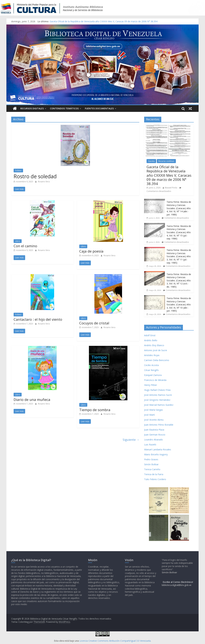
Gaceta (151, 161)
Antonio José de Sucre (156, 350)
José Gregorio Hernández (157, 400)
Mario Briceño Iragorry (156, 454)
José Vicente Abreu (154, 420)
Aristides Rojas (152, 355)
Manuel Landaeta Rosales (158, 449)
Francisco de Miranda (155, 380)
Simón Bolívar (151, 464)
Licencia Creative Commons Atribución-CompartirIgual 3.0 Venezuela (115, 641)
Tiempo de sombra (95, 410)
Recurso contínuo (166, 161)
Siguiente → (131, 440)
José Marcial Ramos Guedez (159, 405)
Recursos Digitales (32, 108)
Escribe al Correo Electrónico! (178, 582)
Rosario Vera (44, 182)
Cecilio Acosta (151, 365)
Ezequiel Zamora (153, 375)
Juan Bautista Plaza (154, 430)
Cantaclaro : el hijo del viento (38, 319)
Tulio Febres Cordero (155, 479)
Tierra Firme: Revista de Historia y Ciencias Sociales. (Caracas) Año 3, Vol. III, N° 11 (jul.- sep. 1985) (179, 256)
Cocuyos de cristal (94, 323)
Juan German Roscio (155, 435)
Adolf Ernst (150, 335)
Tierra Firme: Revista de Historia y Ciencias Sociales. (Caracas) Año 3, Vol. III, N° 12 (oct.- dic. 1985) (179, 280)
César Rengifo (151, 370)
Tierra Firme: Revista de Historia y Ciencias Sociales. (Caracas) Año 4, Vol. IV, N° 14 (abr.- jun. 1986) (179, 208)
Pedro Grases (151, 459)
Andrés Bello (151, 340)
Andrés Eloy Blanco (154, 345)
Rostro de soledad (35, 176)
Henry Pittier (151, 385)
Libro (18, 241)
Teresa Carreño (152, 469)
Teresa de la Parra (154, 474)
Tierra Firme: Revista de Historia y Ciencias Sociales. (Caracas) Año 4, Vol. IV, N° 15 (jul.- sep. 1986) (179, 232)
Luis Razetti (150, 445)
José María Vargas (154, 410)
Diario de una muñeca (32, 399)
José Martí (149, 415)
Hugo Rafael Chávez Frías (157, 390)
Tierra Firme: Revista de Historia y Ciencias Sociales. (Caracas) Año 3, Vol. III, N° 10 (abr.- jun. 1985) (179, 304)
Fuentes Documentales (99, 108)
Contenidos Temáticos (64, 108)
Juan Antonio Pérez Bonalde (159, 425)
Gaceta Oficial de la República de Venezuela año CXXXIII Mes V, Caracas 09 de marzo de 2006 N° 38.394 (104, 21)
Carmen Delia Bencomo (157, 360)
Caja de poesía (91, 251)
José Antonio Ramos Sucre (158, 395)
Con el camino (25, 246)
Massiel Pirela (171, 188)
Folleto (18, 171)
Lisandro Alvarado (154, 440)
